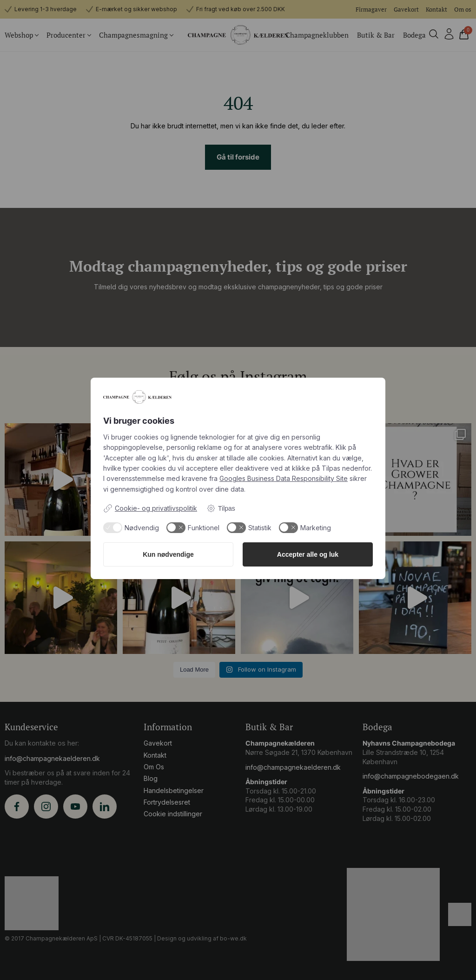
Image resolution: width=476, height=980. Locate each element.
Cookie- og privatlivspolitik (150, 508)
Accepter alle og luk (308, 554)
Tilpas (221, 508)
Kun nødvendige (168, 554)
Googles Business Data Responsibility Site (284, 478)
